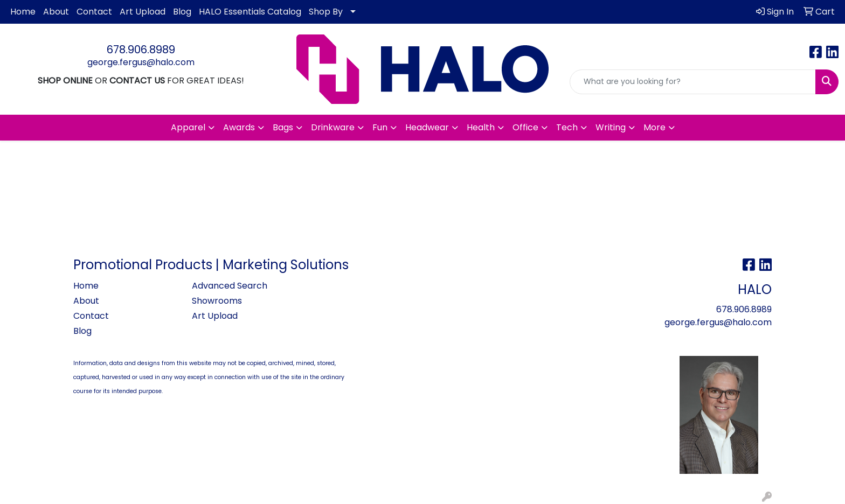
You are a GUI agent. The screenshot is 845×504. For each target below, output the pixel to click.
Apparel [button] (188, 127)
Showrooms (217, 301)
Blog (182, 12)
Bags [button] (283, 127)
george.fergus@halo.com (141, 62)
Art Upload (143, 12)
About (56, 12)
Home (23, 12)
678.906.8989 (141, 50)
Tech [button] (567, 127)
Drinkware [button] (333, 127)
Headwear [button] (427, 127)
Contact (94, 12)
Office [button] (525, 127)
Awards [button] (239, 127)
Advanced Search (230, 286)
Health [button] (481, 127)
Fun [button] (380, 127)
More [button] (654, 127)
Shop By (326, 12)
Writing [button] (611, 127)
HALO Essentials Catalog (250, 12)
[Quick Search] (693, 82)
